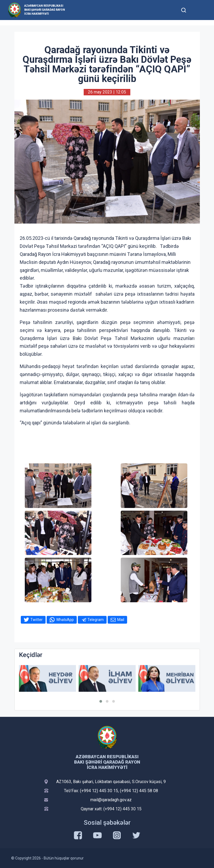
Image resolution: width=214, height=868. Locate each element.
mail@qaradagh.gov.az (111, 800)
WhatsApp (65, 620)
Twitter (37, 620)
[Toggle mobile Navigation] (197, 10)
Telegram (96, 620)
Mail (121, 620)
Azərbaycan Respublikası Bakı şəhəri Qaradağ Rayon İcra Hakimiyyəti (45, 10)
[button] (101, 701)
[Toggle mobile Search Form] (184, 9)
